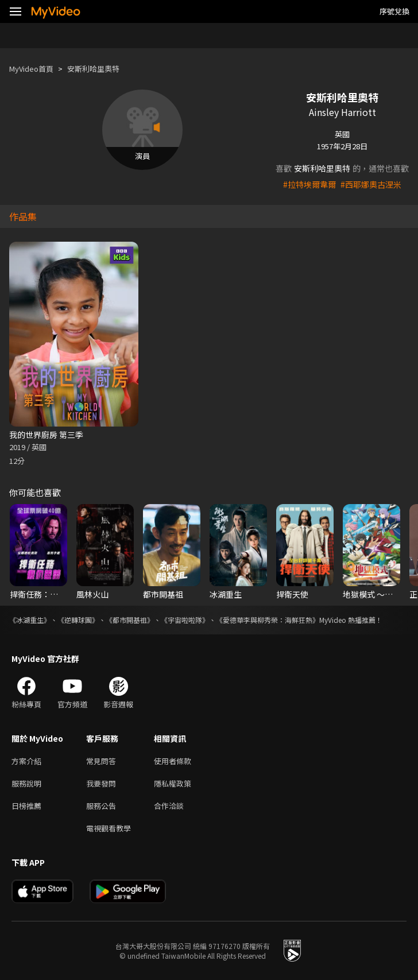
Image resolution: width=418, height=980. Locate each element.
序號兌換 (394, 11)
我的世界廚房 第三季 (46, 435)
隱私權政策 (173, 783)
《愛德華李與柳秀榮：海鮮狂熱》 (268, 620)
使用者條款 (173, 761)
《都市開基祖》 (130, 620)
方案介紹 (26, 761)
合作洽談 (169, 806)
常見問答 (101, 761)
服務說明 (26, 783)
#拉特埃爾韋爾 (309, 184)
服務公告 (101, 806)
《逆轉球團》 (78, 620)
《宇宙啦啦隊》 (185, 620)
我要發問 (101, 783)
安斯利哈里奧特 (93, 69)
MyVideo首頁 (31, 69)
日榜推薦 (26, 806)
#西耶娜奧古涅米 (371, 184)
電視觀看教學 (109, 828)
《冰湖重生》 (30, 620)
